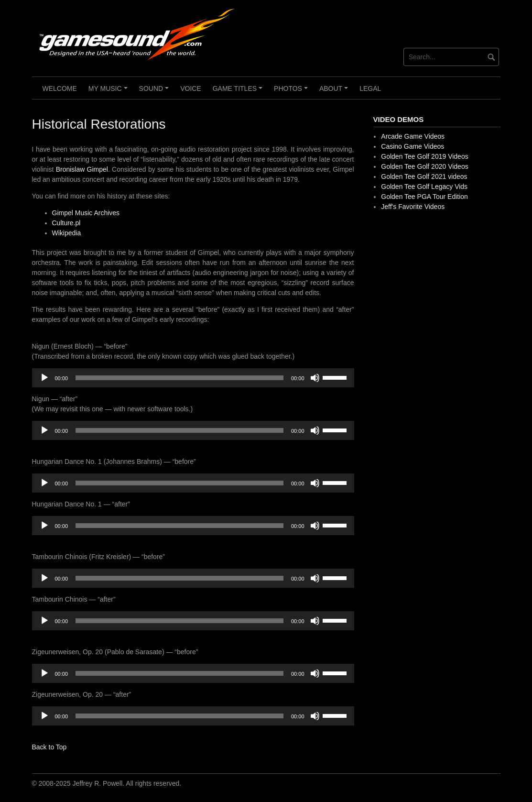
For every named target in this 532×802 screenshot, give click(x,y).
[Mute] (315, 378)
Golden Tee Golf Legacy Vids (424, 187)
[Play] (44, 378)
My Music (109, 92)
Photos (292, 92)
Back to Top (49, 747)
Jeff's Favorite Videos (413, 207)
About (335, 92)
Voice (191, 88)
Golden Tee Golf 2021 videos (424, 176)
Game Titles (239, 92)
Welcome (60, 88)
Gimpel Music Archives (86, 213)
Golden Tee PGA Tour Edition (424, 197)
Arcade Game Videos (413, 136)
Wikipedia (67, 233)
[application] (193, 378)
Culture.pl (66, 223)
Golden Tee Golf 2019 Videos (424, 156)
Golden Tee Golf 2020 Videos (424, 166)
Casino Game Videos (413, 146)
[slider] (179, 378)
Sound (155, 92)
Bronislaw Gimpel (82, 169)
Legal (370, 88)
